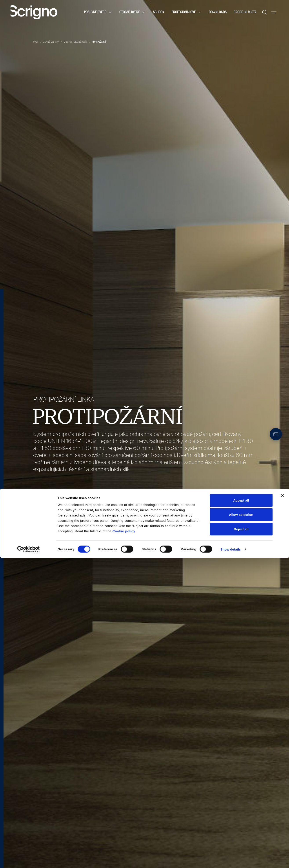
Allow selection (241, 825)
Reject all (241, 839)
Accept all (241, 810)
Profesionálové (187, 12)
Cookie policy (124, 841)
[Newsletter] (276, 434)
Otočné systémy (51, 42)
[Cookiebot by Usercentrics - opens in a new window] (28, 859)
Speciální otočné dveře (76, 42)
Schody (159, 12)
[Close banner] (282, 806)
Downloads (218, 12)
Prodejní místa (245, 12)
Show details (231, 859)
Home (36, 42)
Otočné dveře (133, 12)
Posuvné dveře (98, 12)
